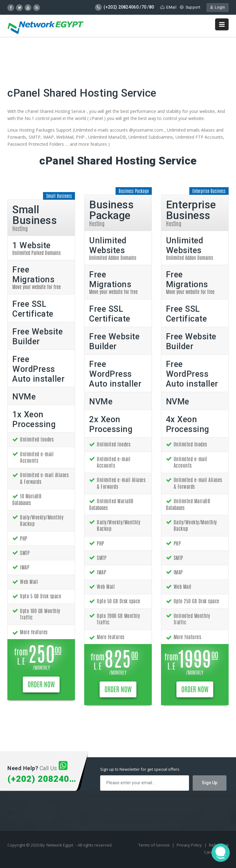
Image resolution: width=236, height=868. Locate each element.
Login (218, 7)
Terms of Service (154, 845)
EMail (168, 7)
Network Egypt (60, 845)
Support (190, 7)
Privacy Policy (190, 845)
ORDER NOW (41, 685)
